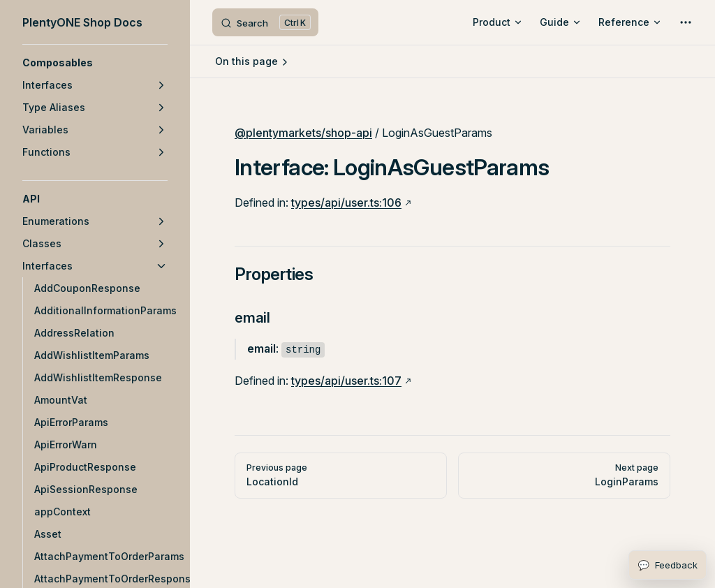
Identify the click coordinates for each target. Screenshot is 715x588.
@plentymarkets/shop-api (303, 133)
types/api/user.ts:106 (346, 203)
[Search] (265, 22)
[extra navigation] (686, 22)
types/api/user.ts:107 (346, 381)
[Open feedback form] (668, 565)
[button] (95, 63)
